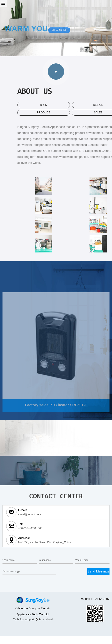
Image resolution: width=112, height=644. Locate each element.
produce (70, 113)
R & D (70, 105)
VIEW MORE (59, 30)
